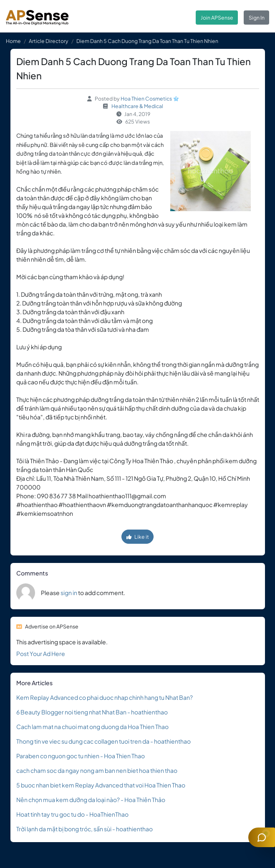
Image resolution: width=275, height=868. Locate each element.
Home (13, 41)
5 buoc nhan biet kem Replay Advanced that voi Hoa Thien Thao (101, 785)
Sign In (257, 18)
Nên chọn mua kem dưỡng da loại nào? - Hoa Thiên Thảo (91, 800)
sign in (69, 593)
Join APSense (217, 18)
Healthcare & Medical (137, 106)
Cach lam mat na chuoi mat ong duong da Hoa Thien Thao (92, 727)
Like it (138, 537)
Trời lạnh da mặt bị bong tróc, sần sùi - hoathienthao (85, 829)
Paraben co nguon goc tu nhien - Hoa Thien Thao (81, 756)
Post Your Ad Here (41, 654)
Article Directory (49, 41)
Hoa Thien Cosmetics (146, 98)
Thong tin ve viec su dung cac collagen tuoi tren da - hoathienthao (103, 741)
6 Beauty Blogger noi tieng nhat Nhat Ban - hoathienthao (92, 712)
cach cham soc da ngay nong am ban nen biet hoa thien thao (97, 770)
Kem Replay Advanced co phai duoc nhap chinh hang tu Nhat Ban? (105, 697)
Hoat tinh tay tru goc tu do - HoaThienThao (72, 814)
